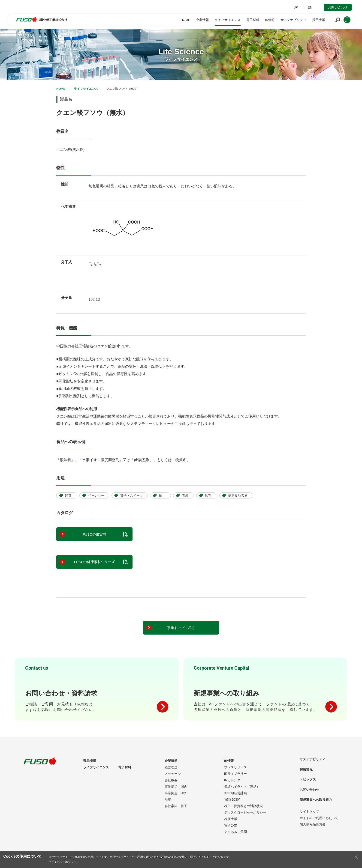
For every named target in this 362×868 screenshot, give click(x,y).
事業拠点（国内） (178, 787)
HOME (61, 89)
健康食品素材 (238, 495)
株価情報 (231, 819)
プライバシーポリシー (62, 862)
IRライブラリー (235, 774)
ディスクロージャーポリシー (245, 812)
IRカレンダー (234, 780)
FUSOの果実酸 (94, 534)
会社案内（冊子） (178, 806)
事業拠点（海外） (178, 793)
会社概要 (171, 780)
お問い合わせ (338, 7)
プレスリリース (235, 767)
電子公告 (231, 825)
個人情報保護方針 (313, 824)
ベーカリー (96, 495)
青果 (185, 495)
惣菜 (68, 495)
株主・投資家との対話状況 (244, 806)
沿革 (168, 799)
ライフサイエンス (86, 89)
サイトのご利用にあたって (319, 818)
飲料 (208, 495)
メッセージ (173, 774)
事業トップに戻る (181, 628)
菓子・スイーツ (132, 495)
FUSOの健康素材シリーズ (95, 562)
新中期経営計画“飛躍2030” (235, 796)
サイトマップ (309, 811)
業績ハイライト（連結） (242, 787)
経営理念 (171, 767)
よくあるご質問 (235, 832)
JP (296, 7)
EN (310, 7)
